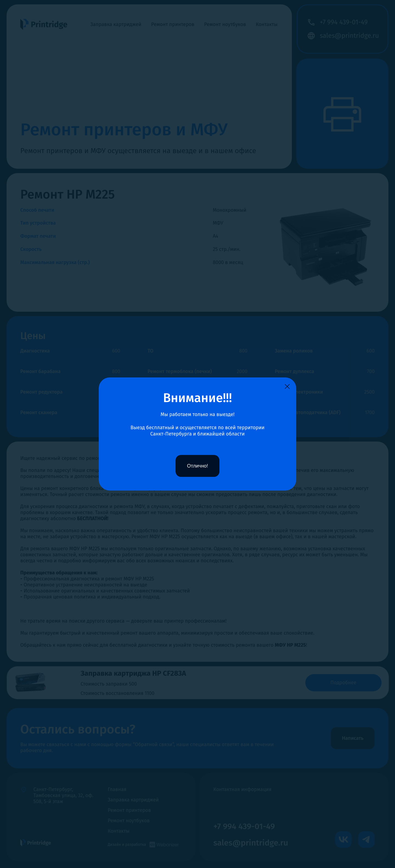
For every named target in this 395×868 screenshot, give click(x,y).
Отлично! (198, 466)
